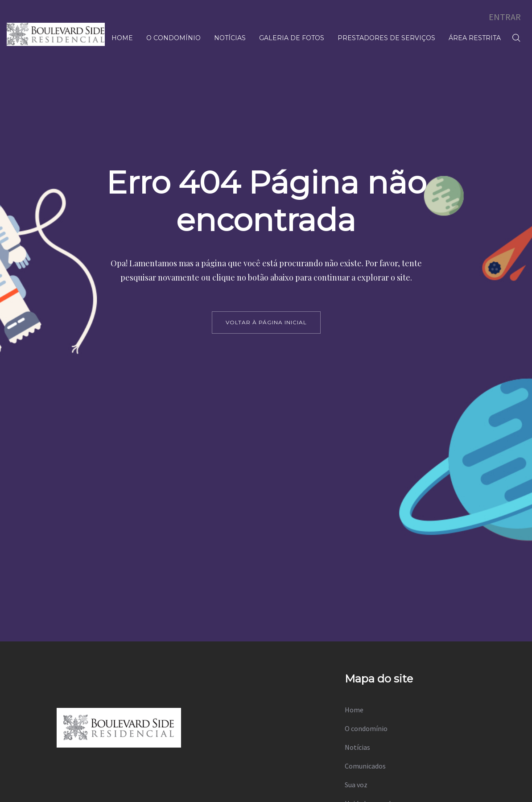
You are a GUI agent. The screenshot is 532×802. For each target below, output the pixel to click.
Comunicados (365, 766)
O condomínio (366, 728)
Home (354, 710)
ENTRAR (505, 17)
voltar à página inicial (266, 322)
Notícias (357, 747)
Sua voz (356, 785)
